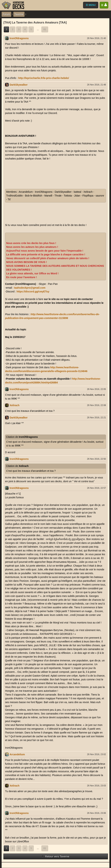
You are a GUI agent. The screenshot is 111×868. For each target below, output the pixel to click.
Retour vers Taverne (55, 856)
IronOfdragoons (19, 38)
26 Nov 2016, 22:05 (96, 389)
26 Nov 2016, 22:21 (96, 418)
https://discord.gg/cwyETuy (33, 292)
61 (45, 29)
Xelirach (14, 405)
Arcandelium (17, 754)
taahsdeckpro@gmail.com (30, 288)
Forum (6, 14)
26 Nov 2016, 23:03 (96, 786)
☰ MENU (91, 5)
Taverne (19, 14)
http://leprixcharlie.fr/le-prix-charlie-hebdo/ (44, 78)
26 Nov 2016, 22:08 (96, 405)
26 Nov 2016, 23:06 (96, 813)
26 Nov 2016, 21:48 (96, 85)
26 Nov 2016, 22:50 (96, 459)
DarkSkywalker (19, 85)
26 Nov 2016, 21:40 (96, 38)
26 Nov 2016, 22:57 (96, 488)
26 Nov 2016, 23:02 (96, 754)
